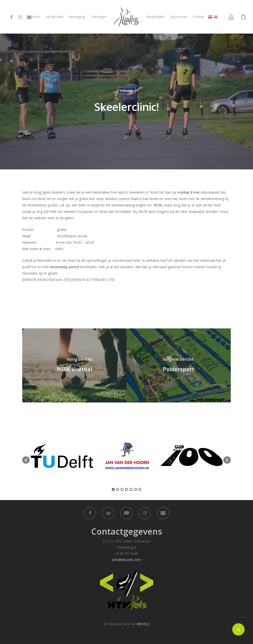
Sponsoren (179, 17)
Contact (199, 17)
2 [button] (118, 489)
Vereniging (77, 17)
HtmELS (143, 624)
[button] (26, 460)
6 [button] (135, 489)
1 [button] (113, 489)
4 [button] (126, 489)
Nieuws (126, 91)
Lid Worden (54, 17)
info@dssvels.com (127, 560)
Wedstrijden (156, 17)
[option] (62, 457)
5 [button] (131, 489)
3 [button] (122, 489)
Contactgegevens (127, 531)
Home (35, 17)
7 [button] (140, 489)
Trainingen (98, 17)
